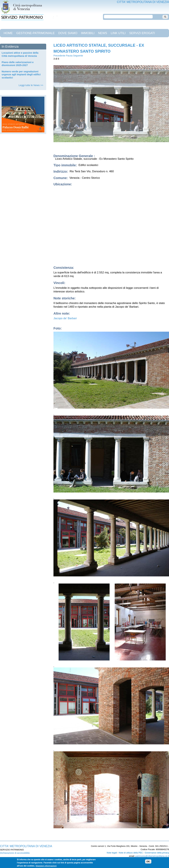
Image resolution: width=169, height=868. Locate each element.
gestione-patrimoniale (36, 33)
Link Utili (118, 33)
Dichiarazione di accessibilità (15, 853)
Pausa (69, 56)
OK (148, 861)
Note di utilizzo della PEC (131, 853)
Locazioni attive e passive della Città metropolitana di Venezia (20, 54)
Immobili (88, 33)
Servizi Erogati (142, 33)
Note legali (112, 853)
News (103, 33)
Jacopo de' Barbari (65, 318)
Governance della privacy (157, 853)
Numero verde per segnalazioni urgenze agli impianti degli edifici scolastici (21, 74)
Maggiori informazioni (46, 866)
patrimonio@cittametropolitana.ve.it (152, 856)
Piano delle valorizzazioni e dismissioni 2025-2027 (18, 64)
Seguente (78, 56)
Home (8, 33)
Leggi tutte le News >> (31, 85)
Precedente (59, 56)
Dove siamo (68, 33)
